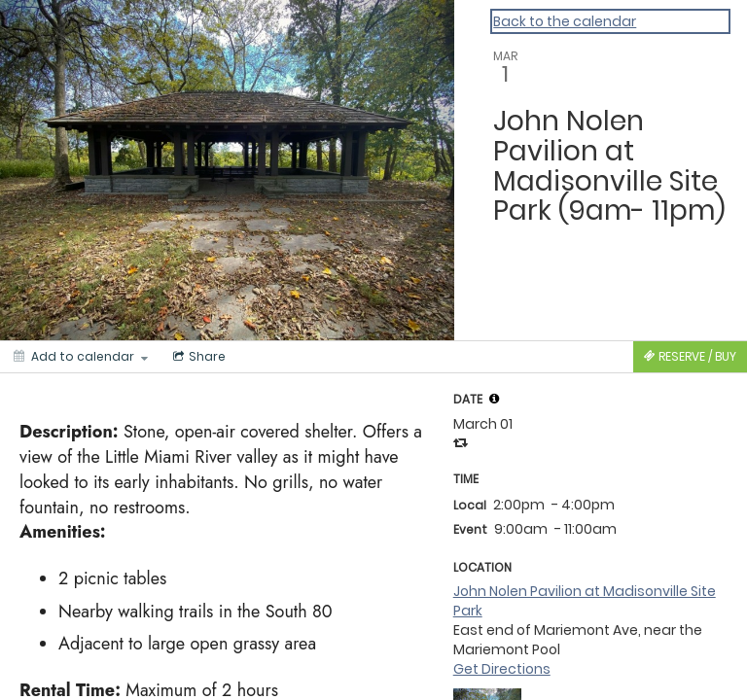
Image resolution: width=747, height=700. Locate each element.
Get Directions (502, 669)
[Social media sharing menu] (197, 357)
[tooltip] (494, 399)
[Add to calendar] (81, 357)
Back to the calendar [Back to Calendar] (565, 21)
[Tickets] (690, 357)
